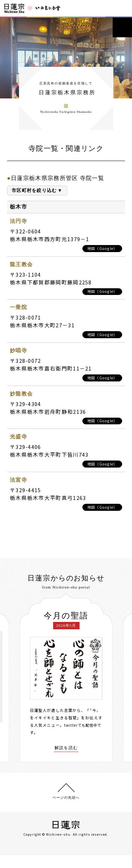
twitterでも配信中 (82, 734)
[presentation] (14, 688)
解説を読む (66, 757)
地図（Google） (101, 255)
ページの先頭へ (66, 810)
